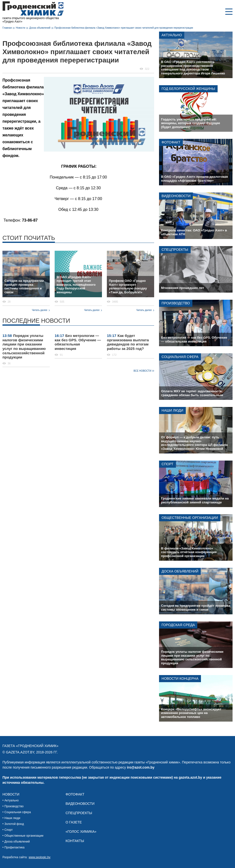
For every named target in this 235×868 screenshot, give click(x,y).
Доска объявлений (40, 28)
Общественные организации (190, 518)
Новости (20, 28)
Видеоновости (176, 196)
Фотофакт (171, 142)
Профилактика (14, 847)
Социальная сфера (180, 357)
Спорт (167, 464)
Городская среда (178, 625)
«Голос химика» (81, 832)
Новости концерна (180, 678)
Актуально (172, 35)
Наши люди (172, 410)
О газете (74, 822)
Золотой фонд (14, 824)
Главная (7, 28)
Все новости (142, 371)
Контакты (75, 841)
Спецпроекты (175, 250)
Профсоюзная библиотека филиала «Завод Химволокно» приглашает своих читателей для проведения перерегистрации (124, 28)
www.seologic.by (40, 857)
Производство (176, 303)
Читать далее (40, 310)
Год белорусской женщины (188, 89)
